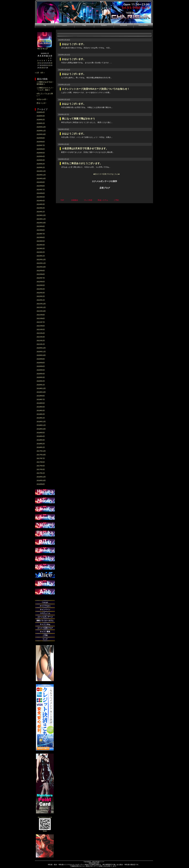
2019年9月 (41, 396)
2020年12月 (41, 348)
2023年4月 (41, 245)
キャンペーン (45, 610)
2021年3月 (41, 337)
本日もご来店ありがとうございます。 (82, 163)
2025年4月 (41, 156)
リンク (45, 639)
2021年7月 (41, 322)
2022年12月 (41, 260)
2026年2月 (41, 120)
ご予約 (45, 635)
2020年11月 (41, 352)
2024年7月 (41, 190)
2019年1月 (41, 418)
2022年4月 (41, 289)
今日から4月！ (42, 99)
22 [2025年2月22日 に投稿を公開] (49, 65)
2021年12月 (41, 304)
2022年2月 (41, 296)
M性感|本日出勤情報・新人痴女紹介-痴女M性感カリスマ (94, 12)
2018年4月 (41, 436)
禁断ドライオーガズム (45, 621)
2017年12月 (41, 451)
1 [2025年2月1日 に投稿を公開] (49, 58)
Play (84, 25)
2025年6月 (41, 149)
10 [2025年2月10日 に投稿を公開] (38, 63)
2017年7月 (41, 458)
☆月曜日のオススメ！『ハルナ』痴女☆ (45, 89)
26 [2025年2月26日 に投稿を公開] (43, 68)
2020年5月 (41, 370)
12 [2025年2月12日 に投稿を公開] (43, 63)
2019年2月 (41, 414)
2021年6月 (41, 326)
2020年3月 (41, 377)
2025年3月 (41, 160)
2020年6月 (41, 366)
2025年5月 (41, 153)
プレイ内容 (88, 200)
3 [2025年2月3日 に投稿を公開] (38, 61)
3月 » (42, 73)
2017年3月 (41, 469)
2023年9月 (41, 226)
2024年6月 (41, 193)
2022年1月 (41, 300)
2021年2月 (41, 341)
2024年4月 (41, 201)
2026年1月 (41, 123)
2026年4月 (41, 112)
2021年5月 (41, 330)
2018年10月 (41, 429)
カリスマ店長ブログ (45, 628)
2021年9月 (41, 315)
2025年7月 (41, 145)
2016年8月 (41, 484)
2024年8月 (41, 186)
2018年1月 (41, 447)
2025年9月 (41, 138)
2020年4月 (41, 374)
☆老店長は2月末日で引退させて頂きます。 (85, 148)
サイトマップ (42, 49)
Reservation (143, 25)
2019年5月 (41, 403)
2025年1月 (41, 167)
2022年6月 (41, 282)
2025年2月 (41, 164)
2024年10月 (41, 179)
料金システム (103, 200)
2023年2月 (41, 252)
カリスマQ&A (45, 606)
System (104, 25)
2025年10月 (41, 134)
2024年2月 (41, 208)
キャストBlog (45, 624)
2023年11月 (41, 219)
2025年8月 (41, 142)
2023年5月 (41, 241)
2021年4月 (41, 333)
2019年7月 (41, 399)
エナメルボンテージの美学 (104, 181)
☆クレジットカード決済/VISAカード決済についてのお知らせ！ (96, 89)
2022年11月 (41, 263)
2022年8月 (41, 274)
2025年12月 (41, 127)
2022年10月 (41, 267)
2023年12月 (41, 215)
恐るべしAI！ (42, 103)
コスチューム (45, 613)
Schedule (124, 25)
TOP (62, 200)
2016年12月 (41, 477)
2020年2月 (41, 381)
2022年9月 (41, 271)
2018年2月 (41, 444)
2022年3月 (41, 293)
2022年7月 (41, 278)
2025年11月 (41, 131)
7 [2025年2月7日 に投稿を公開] (47, 61)
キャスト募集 (45, 632)
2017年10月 (41, 455)
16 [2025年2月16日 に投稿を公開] (51, 63)
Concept (45, 602)
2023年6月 (41, 237)
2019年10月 (41, 392)
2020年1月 (41, 385)
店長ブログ (105, 188)
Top (45, 25)
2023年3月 (41, 248)
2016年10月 (41, 480)
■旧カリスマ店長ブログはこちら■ (106, 174)
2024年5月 (41, 197)
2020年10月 (41, 355)
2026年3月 (41, 116)
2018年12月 (41, 422)
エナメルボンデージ (45, 617)
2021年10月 (41, 311)
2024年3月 (41, 204)
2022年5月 (41, 285)
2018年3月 (41, 440)
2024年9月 (41, 182)
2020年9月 (41, 359)
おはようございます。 (74, 44)
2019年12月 (41, 388)
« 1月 (37, 73)
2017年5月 (41, 462)
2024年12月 (41, 171)
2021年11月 (41, 307)
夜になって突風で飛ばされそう (78, 119)
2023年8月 (41, 230)
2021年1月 (41, 344)
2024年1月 (41, 212)
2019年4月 (41, 407)
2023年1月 (41, 256)
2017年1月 (41, 473)
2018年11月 (41, 425)
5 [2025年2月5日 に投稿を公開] (42, 61)
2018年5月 (41, 433)
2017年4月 (41, 466)
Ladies (64, 25)
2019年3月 (41, 411)
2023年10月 (41, 223)
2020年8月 (41, 363)
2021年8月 (41, 318)
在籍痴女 (75, 200)
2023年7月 (41, 234)
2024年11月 (41, 175)
